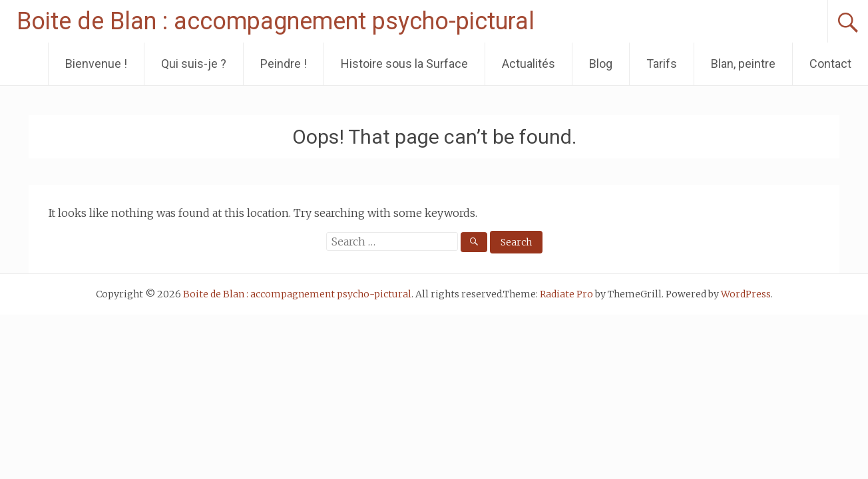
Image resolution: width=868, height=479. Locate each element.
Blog (601, 64)
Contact (830, 64)
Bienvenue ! (96, 64)
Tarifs (662, 64)
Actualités (529, 64)
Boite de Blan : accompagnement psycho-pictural (276, 21)
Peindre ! (284, 64)
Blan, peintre (743, 64)
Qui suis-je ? (194, 64)
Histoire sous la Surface (404, 64)
